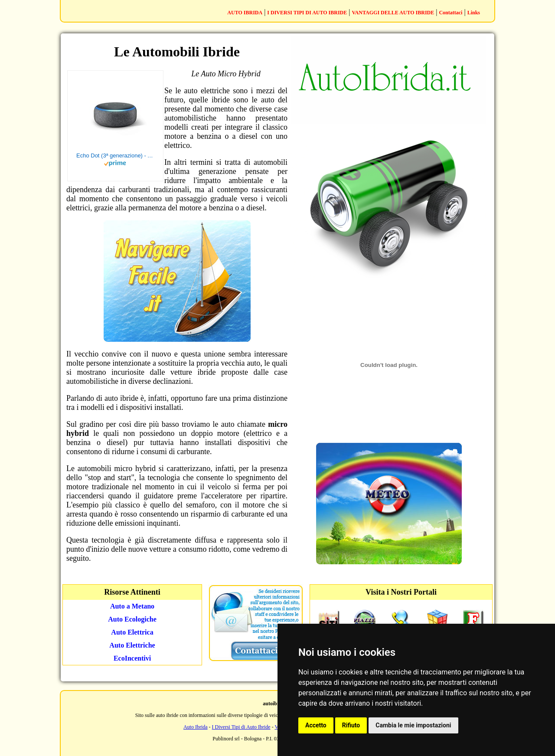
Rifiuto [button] (351, 725)
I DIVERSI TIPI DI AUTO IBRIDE (307, 13)
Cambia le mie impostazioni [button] (413, 725)
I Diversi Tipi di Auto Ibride (241, 727)
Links (474, 13)
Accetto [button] (316, 725)
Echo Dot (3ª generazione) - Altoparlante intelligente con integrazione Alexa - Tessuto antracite (115, 155)
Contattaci (451, 13)
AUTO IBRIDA (245, 13)
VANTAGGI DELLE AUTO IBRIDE (393, 13)
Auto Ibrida (196, 727)
